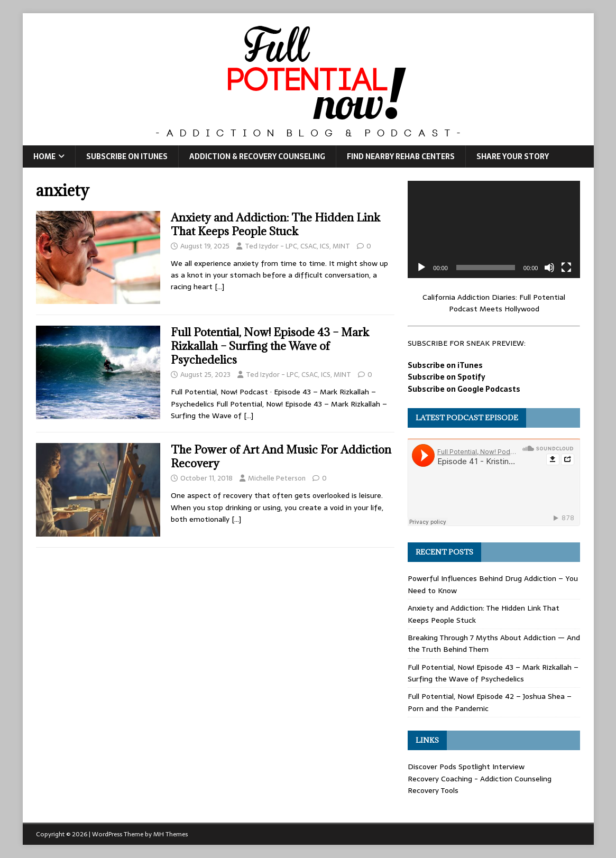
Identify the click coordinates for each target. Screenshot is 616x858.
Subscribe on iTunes (127, 156)
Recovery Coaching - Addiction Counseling (480, 779)
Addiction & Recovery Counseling (257, 156)
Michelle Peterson (277, 478)
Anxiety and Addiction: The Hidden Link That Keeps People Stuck (275, 224)
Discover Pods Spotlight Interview (466, 767)
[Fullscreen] (566, 267)
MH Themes (171, 834)
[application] (494, 229)
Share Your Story (513, 156)
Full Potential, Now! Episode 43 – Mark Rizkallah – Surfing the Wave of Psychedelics (270, 346)
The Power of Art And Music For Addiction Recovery (281, 456)
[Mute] (549, 267)
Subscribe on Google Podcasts (464, 389)
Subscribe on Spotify (447, 377)
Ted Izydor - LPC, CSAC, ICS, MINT (297, 246)
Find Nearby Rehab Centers (401, 156)
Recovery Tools (433, 790)
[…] (219, 287)
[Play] (421, 267)
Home (44, 156)
